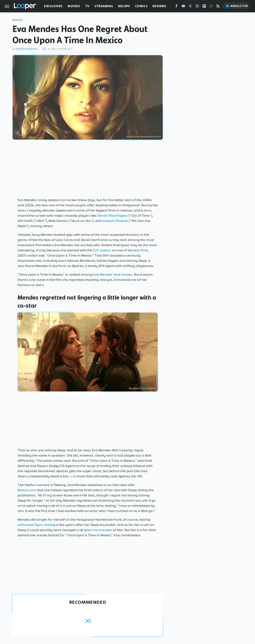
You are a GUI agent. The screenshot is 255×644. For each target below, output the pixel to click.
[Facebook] (176, 7)
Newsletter (237, 6)
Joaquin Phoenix (115, 221)
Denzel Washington (112, 216)
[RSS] (218, 7)
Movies (74, 6)
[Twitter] (190, 7)
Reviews (159, 6)
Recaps (124, 6)
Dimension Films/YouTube (142, 388)
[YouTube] (183, 7)
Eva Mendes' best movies (113, 275)
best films (140, 250)
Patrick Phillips (27, 49)
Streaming (104, 6)
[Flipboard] (204, 7)
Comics (141, 6)
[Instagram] (197, 7)
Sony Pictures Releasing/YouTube (143, 137)
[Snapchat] (211, 7)
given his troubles (98, 530)
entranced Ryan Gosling (36, 525)
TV (87, 6)
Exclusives (53, 6)
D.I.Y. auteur (102, 250)
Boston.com (27, 490)
